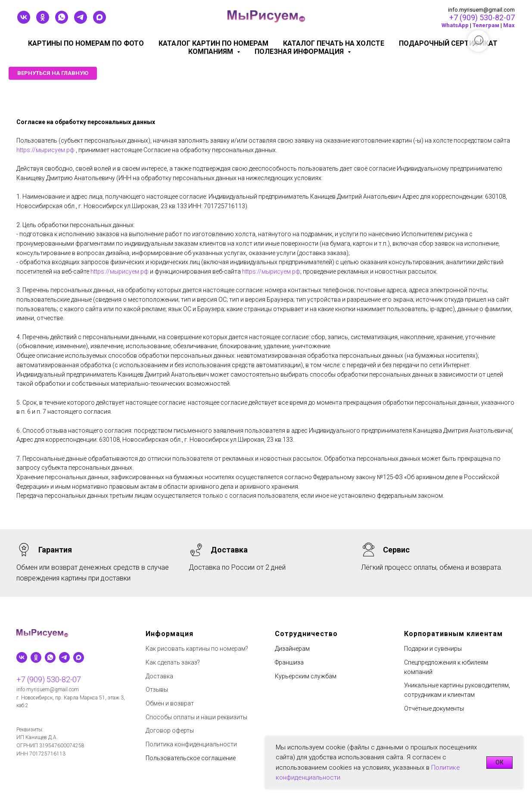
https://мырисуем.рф (45, 150)
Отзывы (157, 690)
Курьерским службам (306, 676)
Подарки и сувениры (433, 649)
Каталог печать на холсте (334, 43)
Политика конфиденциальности (191, 744)
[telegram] (81, 21)
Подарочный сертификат (448, 43)
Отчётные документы (434, 708)
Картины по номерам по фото (86, 43)
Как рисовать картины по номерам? (197, 649)
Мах (509, 25)
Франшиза (289, 662)
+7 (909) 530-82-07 (482, 17)
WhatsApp (455, 25)
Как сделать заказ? (173, 662)
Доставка (159, 676)
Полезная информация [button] (300, 51)
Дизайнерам (292, 649)
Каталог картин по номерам (213, 43)
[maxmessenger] (100, 21)
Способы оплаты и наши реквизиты (196, 717)
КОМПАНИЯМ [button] (212, 51)
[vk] (24, 21)
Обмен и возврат (170, 703)
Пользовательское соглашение (191, 758)
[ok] (43, 21)
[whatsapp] (62, 21)
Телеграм (486, 25)
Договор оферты (170, 730)
